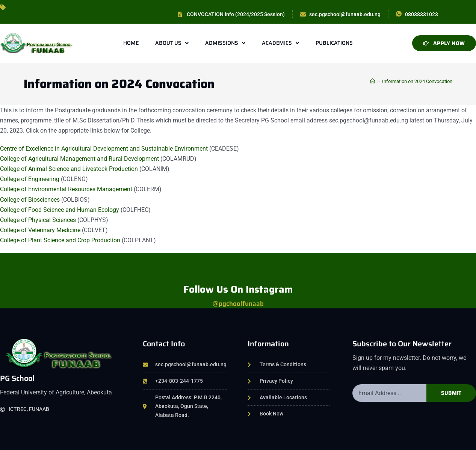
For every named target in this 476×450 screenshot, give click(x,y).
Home (131, 43)
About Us (172, 43)
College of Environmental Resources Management (66, 189)
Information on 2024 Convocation (417, 81)
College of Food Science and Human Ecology (60, 210)
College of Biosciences (31, 200)
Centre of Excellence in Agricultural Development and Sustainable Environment (104, 149)
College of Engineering (30, 179)
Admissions (225, 43)
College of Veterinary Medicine (40, 230)
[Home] (372, 81)
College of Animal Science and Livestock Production (70, 169)
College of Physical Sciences (38, 220)
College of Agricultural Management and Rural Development (80, 159)
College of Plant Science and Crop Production (60, 240)
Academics (280, 43)
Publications (334, 43)
